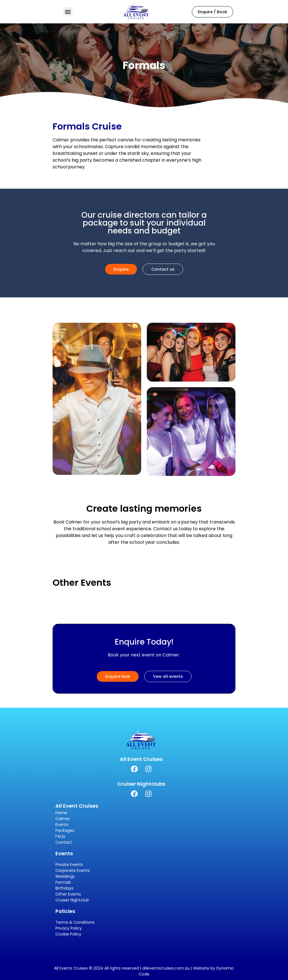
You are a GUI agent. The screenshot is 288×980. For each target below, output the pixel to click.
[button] (68, 12)
